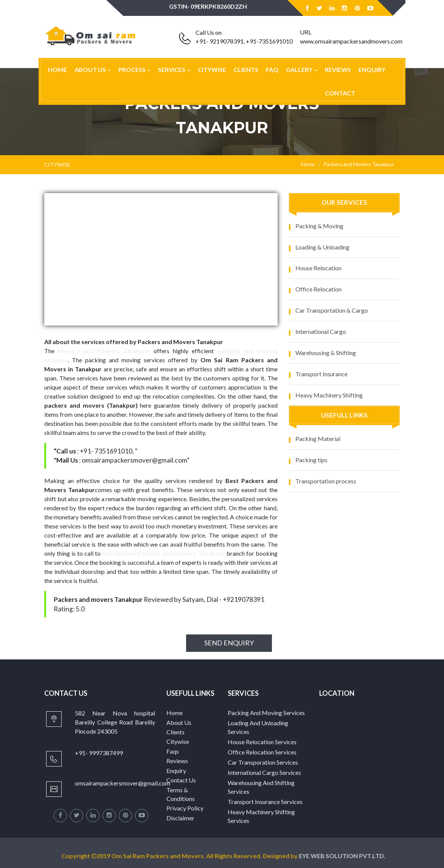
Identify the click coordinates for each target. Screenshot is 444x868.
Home (57, 69)
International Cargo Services (264, 772)
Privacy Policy (185, 808)
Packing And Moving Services (266, 713)
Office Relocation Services (262, 752)
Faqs (173, 751)
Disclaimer (180, 818)
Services (172, 69)
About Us (90, 69)
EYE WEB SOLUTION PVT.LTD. (345, 856)
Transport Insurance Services (265, 802)
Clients (246, 69)
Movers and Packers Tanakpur (104, 351)
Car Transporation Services (263, 762)
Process (132, 69)
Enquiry (372, 69)
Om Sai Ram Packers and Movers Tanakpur (163, 553)
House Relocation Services (262, 742)
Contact (340, 93)
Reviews (338, 69)
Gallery (299, 69)
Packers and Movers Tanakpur (359, 164)
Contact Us (181, 780)
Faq (272, 69)
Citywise (212, 69)
